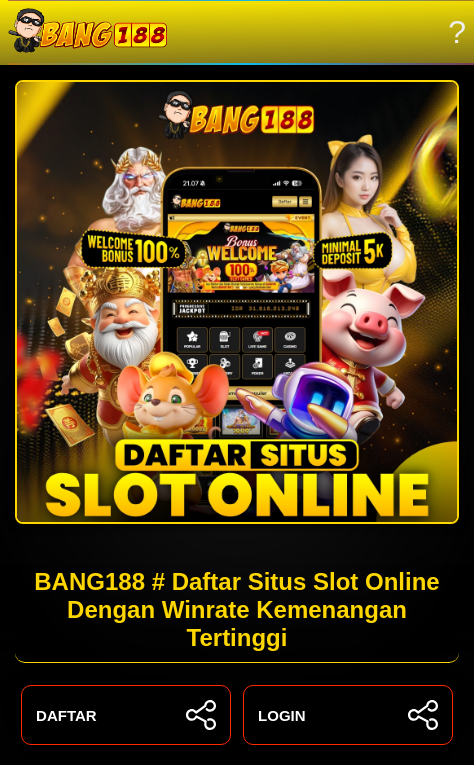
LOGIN (348, 715)
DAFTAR (126, 715)
